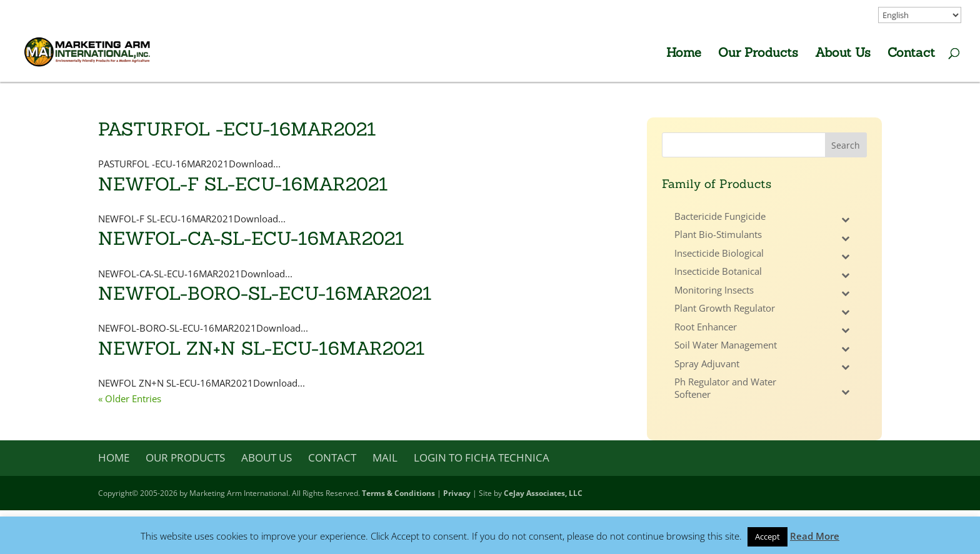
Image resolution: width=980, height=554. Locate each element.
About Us (843, 54)
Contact (911, 54)
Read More (815, 536)
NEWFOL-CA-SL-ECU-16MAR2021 (251, 238)
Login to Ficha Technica (482, 458)
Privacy (457, 493)
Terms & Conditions (398, 493)
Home (684, 54)
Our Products (758, 54)
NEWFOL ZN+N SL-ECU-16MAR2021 (262, 348)
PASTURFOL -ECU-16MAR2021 (237, 129)
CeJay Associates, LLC (543, 493)
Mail (385, 458)
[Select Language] (920, 15)
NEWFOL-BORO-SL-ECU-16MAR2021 (265, 293)
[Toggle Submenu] (845, 220)
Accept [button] (767, 537)
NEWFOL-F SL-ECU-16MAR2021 (243, 184)
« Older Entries (130, 398)
